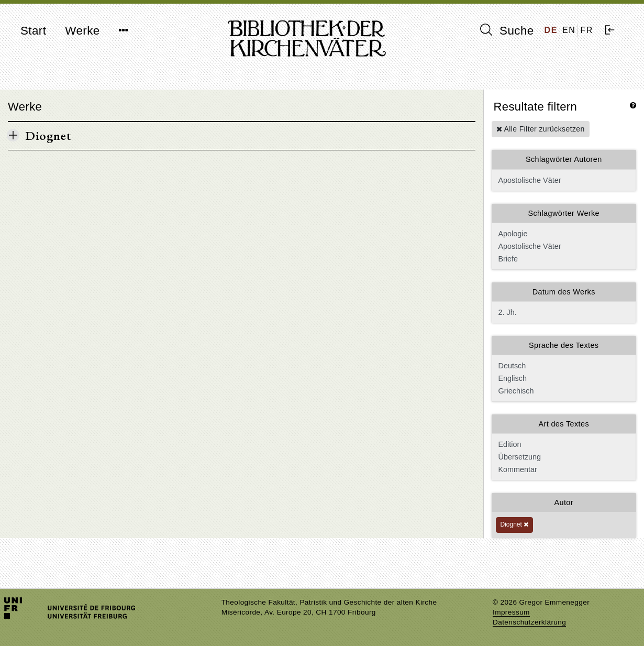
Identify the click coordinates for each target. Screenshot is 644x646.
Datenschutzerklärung (529, 622)
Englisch (563, 378)
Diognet (515, 524)
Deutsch (563, 366)
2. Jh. (564, 312)
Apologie (563, 234)
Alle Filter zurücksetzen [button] (541, 129)
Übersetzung (563, 457)
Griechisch (563, 391)
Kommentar (563, 469)
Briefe (563, 259)
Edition (563, 444)
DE (551, 30)
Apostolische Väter (564, 180)
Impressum (511, 612)
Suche (507, 30)
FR (587, 30)
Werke (82, 31)
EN (569, 30)
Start (33, 31)
